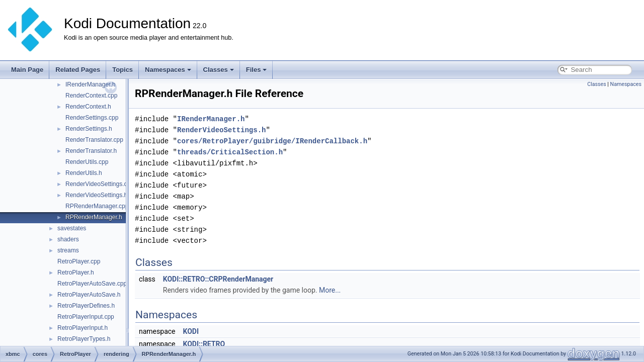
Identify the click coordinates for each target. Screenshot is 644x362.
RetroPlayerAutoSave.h (89, 295)
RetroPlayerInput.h (83, 328)
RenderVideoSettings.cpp (100, 184)
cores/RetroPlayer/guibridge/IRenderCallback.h (272, 141)
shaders (68, 239)
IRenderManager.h (90, 84)
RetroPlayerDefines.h (86, 306)
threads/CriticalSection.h (230, 152)
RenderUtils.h (84, 173)
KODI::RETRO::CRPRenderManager (218, 279)
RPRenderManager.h (94, 217)
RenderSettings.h (89, 129)
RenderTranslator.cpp (94, 140)
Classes (219, 70)
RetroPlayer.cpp (79, 261)
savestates (72, 228)
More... (330, 290)
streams (68, 250)
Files (257, 70)
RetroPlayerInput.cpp (86, 317)
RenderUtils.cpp (87, 162)
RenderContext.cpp (91, 96)
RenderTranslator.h (91, 151)
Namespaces (168, 70)
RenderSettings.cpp (92, 118)
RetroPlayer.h (76, 273)
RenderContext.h (88, 107)
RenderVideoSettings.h (96, 195)
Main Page (27, 70)
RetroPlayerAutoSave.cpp (92, 284)
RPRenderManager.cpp (97, 206)
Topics (123, 70)
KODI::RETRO (204, 344)
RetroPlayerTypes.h (84, 339)
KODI (191, 331)
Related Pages (78, 70)
